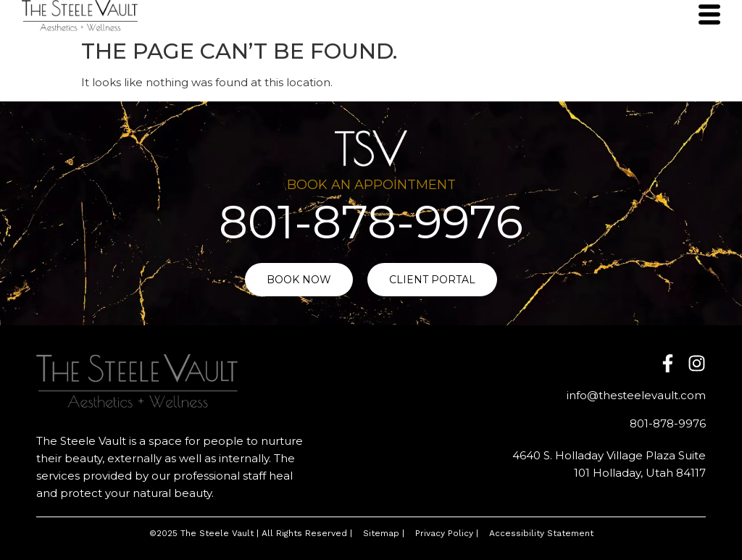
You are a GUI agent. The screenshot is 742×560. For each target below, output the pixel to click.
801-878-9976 (371, 222)
